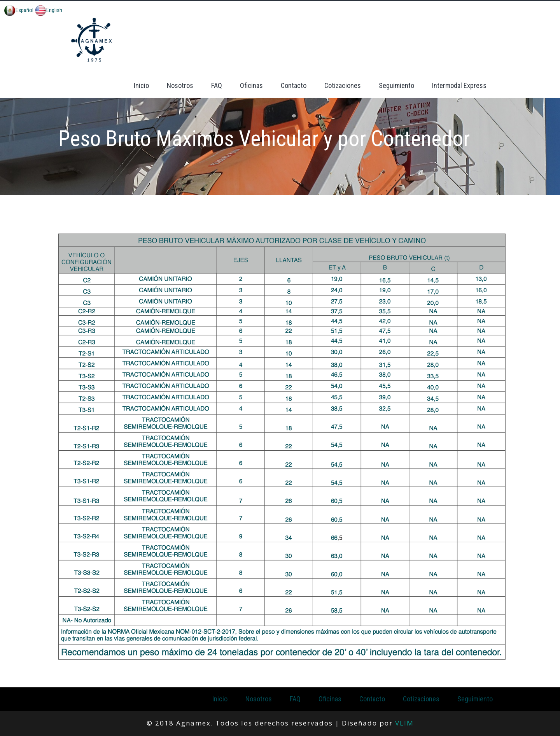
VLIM (404, 723)
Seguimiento (396, 85)
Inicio (141, 85)
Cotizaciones (343, 85)
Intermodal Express (459, 85)
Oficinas (251, 85)
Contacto (294, 85)
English (48, 10)
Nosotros (180, 85)
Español (19, 10)
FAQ (217, 85)
